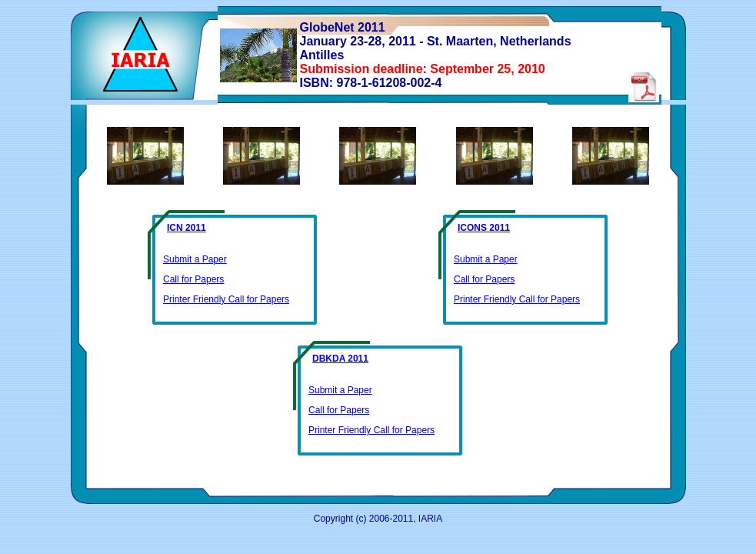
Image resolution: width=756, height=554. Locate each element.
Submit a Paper (195, 259)
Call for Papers (193, 279)
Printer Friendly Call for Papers (226, 299)
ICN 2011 (187, 228)
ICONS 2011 (484, 228)
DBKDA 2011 (340, 359)
